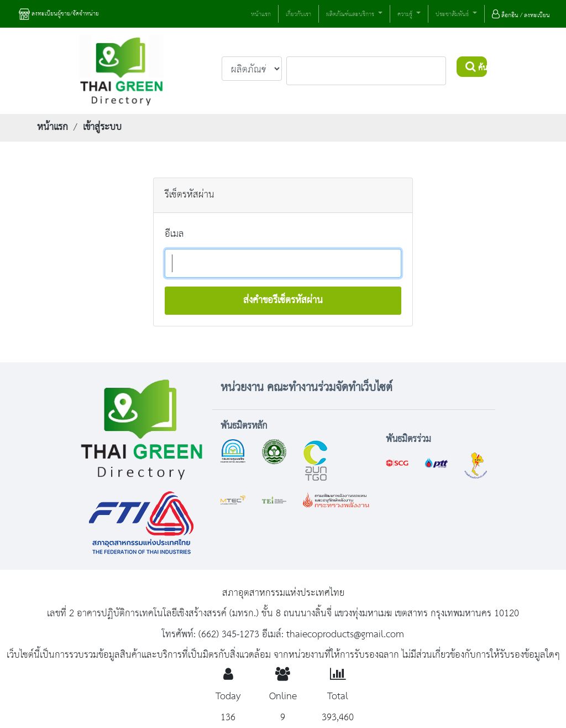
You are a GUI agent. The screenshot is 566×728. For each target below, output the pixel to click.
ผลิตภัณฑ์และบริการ (351, 15)
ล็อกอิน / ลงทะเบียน (521, 15)
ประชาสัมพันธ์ (453, 15)
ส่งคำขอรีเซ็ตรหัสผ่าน (283, 300)
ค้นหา (476, 68)
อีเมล (174, 234)
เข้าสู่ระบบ (102, 127)
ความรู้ (406, 15)
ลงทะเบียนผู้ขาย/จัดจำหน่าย (59, 14)
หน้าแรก (261, 14)
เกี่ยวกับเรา (298, 14)
